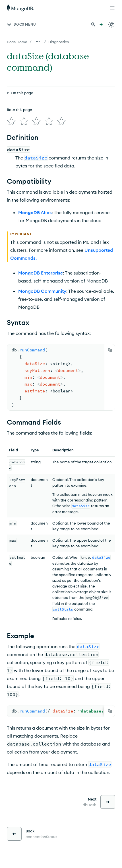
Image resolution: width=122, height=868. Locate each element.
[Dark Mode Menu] (111, 24)
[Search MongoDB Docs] (93, 24)
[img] (11, 121)
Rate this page (19, 110)
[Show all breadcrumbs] (38, 42)
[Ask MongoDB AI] (102, 24)
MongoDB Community (42, 291)
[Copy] (110, 350)
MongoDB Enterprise (41, 273)
